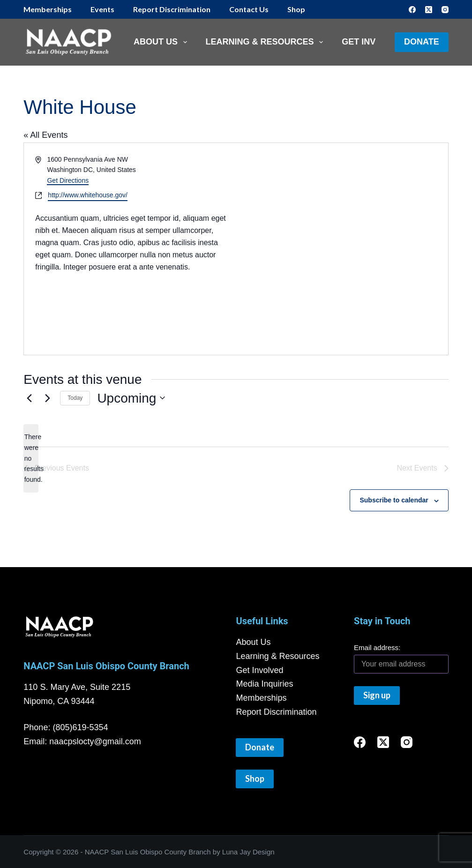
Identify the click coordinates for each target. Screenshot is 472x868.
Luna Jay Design (248, 852)
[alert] (31, 458)
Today (75, 398)
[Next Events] (47, 398)
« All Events (45, 135)
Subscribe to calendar (394, 500)
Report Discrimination (172, 9)
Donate (422, 42)
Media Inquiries (264, 684)
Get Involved (259, 670)
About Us (162, 42)
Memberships (48, 9)
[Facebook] (412, 10)
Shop (296, 9)
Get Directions (68, 180)
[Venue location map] (140, 308)
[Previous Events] (29, 398)
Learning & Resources (266, 42)
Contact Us (249, 9)
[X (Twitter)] (429, 10)
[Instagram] (445, 10)
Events (102, 9)
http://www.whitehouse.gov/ (88, 195)
